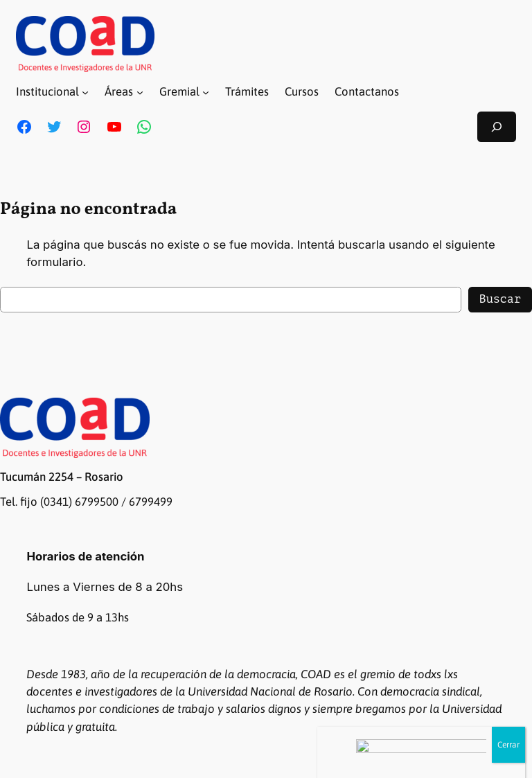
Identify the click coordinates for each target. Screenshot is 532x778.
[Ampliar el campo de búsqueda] (497, 126)
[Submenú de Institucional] (85, 92)
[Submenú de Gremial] (206, 92)
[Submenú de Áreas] (140, 92)
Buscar (500, 299)
